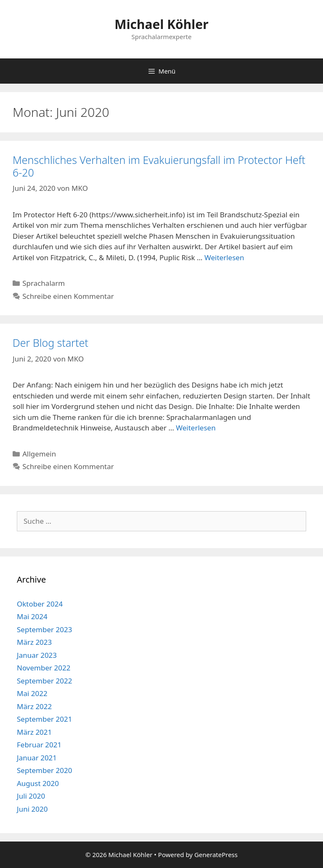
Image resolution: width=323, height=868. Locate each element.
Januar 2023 (37, 655)
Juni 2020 (32, 809)
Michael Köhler (161, 24)
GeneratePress (216, 855)
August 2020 (38, 783)
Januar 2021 (37, 758)
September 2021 (44, 719)
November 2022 (44, 668)
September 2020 (44, 770)
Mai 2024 (32, 616)
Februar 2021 (39, 745)
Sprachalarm (44, 283)
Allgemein (39, 454)
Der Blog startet (50, 343)
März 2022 (34, 706)
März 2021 (34, 732)
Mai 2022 (32, 693)
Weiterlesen (224, 257)
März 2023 (34, 642)
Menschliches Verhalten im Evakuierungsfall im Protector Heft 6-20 (159, 166)
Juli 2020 (31, 796)
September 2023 (44, 629)
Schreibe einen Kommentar (68, 296)
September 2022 (44, 681)
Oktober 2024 (40, 604)
